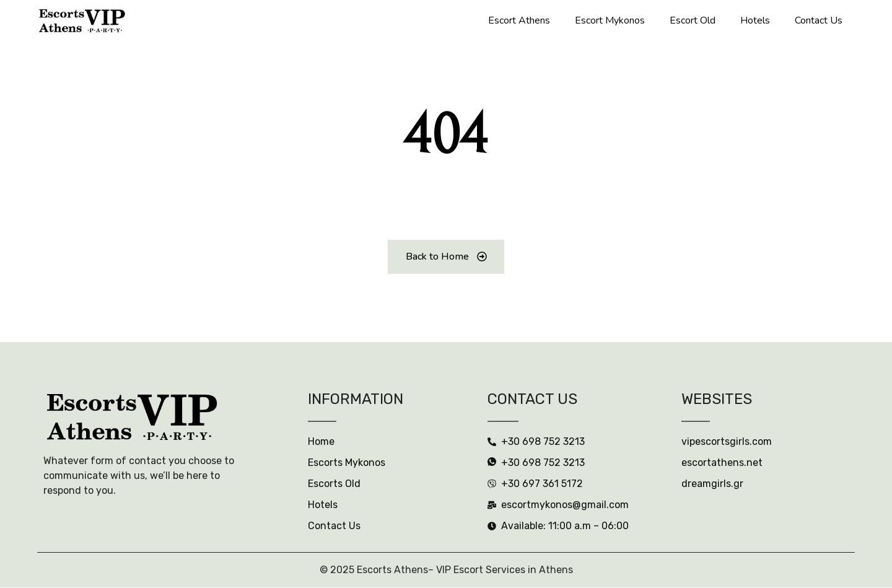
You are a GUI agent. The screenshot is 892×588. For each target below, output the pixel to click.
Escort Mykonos (610, 20)
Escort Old (693, 20)
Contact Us (819, 20)
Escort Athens (519, 20)
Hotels (755, 20)
